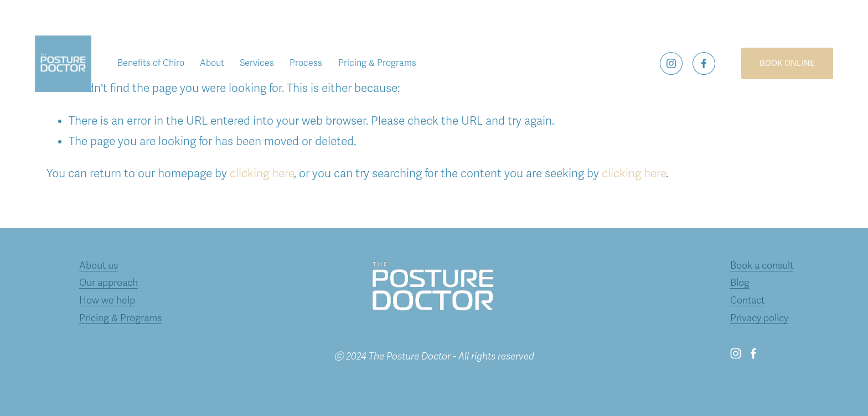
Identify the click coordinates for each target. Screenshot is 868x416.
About (212, 63)
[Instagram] (671, 63)
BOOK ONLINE (787, 63)
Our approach (108, 283)
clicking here (262, 174)
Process (306, 63)
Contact (747, 301)
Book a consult (762, 266)
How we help (107, 301)
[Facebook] (704, 63)
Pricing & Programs (377, 63)
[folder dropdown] (151, 64)
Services (257, 63)
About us (99, 266)
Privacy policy (759, 318)
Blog (740, 283)
